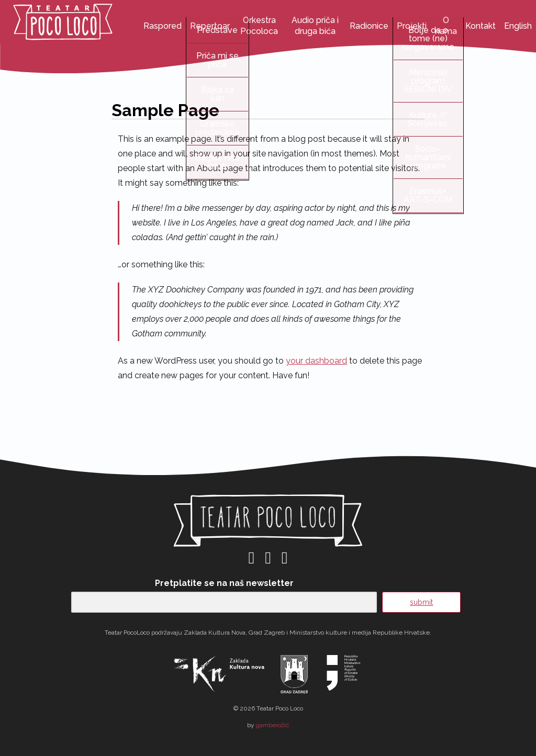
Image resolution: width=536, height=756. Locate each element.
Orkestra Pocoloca (259, 26)
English (518, 26)
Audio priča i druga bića (315, 26)
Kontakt (481, 26)
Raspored (163, 26)
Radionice (369, 26)
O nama (446, 26)
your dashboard (316, 361)
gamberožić (273, 725)
